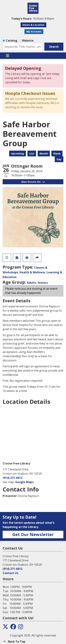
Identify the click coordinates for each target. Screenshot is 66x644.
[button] (33, 19)
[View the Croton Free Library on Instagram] (21, 628)
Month (44, 154)
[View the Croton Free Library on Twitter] (5, 628)
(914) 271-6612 (12, 478)
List (32, 154)
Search (54, 47)
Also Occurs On (33, 182)
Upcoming (18, 154)
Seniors (43, 283)
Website (28, 41)
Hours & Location (33, 25)
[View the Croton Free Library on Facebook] (13, 628)
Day (59, 159)
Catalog (12, 41)
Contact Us (10, 573)
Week (57, 154)
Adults (32, 283)
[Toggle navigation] (7, 56)
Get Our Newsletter (33, 534)
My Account (34, 31)
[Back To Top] (33, 642)
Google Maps (24, 482)
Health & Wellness (32, 272)
